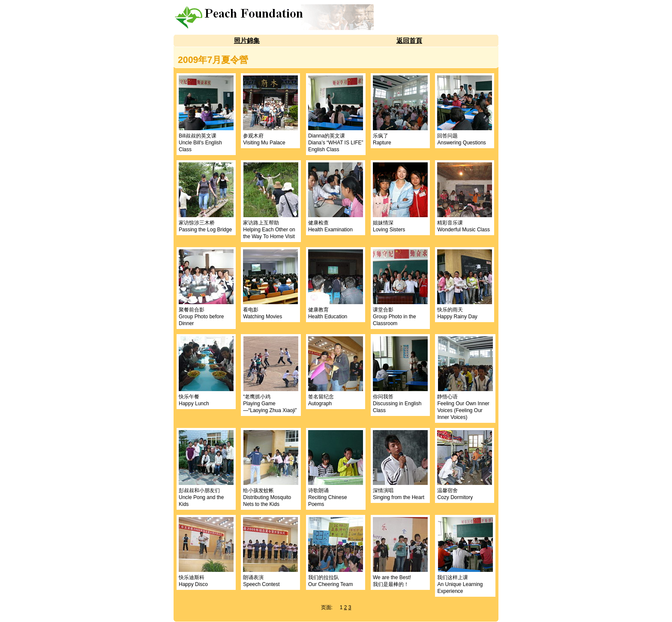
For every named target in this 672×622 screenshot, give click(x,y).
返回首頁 (409, 41)
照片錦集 (247, 41)
